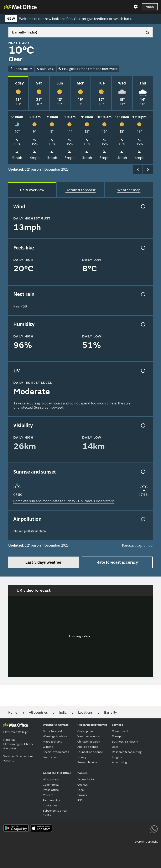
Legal (81, 790)
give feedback (97, 19)
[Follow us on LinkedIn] (145, 828)
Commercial (51, 785)
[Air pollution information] (143, 519)
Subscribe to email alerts (55, 813)
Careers (48, 795)
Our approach (86, 731)
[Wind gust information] (143, 206)
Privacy (82, 795)
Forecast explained (137, 545)
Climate (48, 747)
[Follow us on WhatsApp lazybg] (154, 828)
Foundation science (90, 752)
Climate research (89, 742)
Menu (150, 7)
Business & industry (125, 742)
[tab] (32, 190)
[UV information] (143, 371)
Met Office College (16, 732)
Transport (118, 736)
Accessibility (86, 779)
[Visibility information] (143, 425)
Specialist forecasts (56, 752)
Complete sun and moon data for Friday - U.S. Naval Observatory (64, 501)
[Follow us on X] (98, 828)
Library (82, 757)
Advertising (119, 762)
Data (115, 747)
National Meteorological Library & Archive (18, 744)
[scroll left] (138, 169)
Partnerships (51, 800)
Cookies (83, 785)
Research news (87, 762)
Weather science (89, 736)
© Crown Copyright (146, 842)
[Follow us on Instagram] (135, 828)
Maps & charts (52, 742)
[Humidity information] (143, 324)
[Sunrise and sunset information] (143, 472)
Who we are (51, 779)
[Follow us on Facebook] (116, 828)
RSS (80, 800)
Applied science (88, 747)
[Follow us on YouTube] (107, 828)
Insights (117, 757)
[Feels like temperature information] (143, 248)
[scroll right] (148, 169)
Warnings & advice (55, 736)
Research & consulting (127, 752)
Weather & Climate (56, 725)
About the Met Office (57, 773)
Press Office (51, 790)
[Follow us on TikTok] (126, 828)
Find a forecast (53, 731)
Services (117, 725)
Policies (82, 773)
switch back (122, 19)
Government (120, 731)
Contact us (50, 805)
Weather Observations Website (18, 758)
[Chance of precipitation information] (143, 294)
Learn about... (52, 757)
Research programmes (92, 725)
